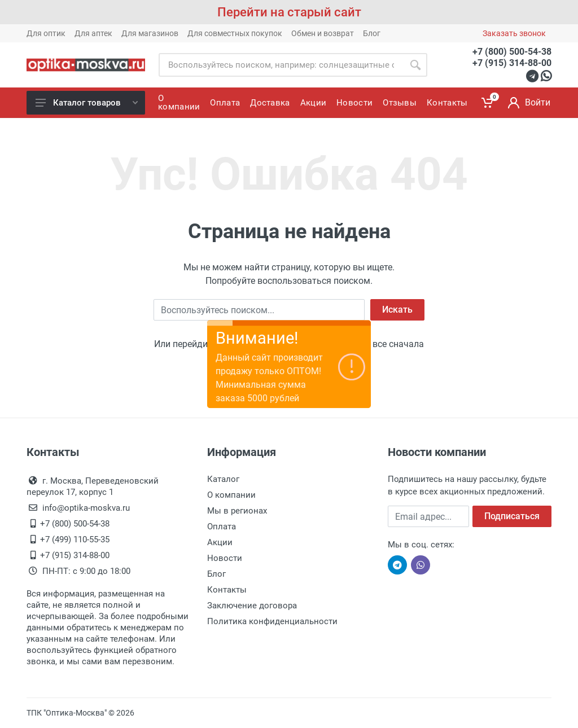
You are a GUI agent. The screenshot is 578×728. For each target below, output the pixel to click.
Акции (220, 542)
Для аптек (93, 33)
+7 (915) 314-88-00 (512, 63)
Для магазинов (150, 33)
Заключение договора (252, 606)
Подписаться (512, 516)
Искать (397, 310)
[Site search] (281, 65)
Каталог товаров (87, 103)
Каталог (223, 479)
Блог (372, 33)
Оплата (222, 527)
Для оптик (46, 33)
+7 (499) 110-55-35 (75, 540)
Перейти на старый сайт (289, 12)
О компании (231, 495)
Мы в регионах (237, 511)
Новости (225, 558)
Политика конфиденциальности (272, 621)
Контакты (227, 590)
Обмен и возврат (323, 33)
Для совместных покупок (235, 33)
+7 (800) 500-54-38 (512, 52)
